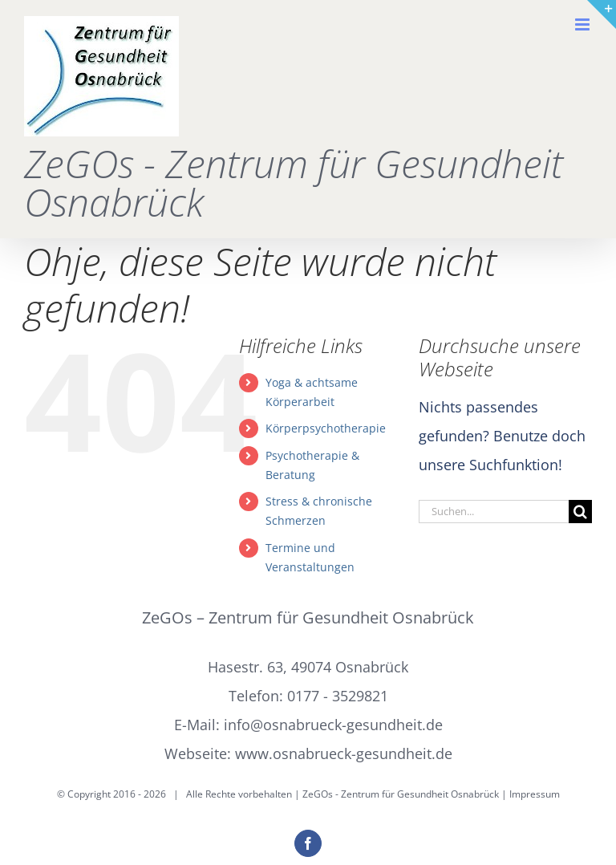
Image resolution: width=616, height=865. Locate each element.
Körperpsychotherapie (326, 428)
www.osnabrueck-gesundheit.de (344, 753)
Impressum (535, 794)
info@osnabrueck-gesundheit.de (333, 725)
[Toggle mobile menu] (584, 24)
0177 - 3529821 (338, 696)
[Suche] (580, 512)
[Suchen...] (494, 512)
